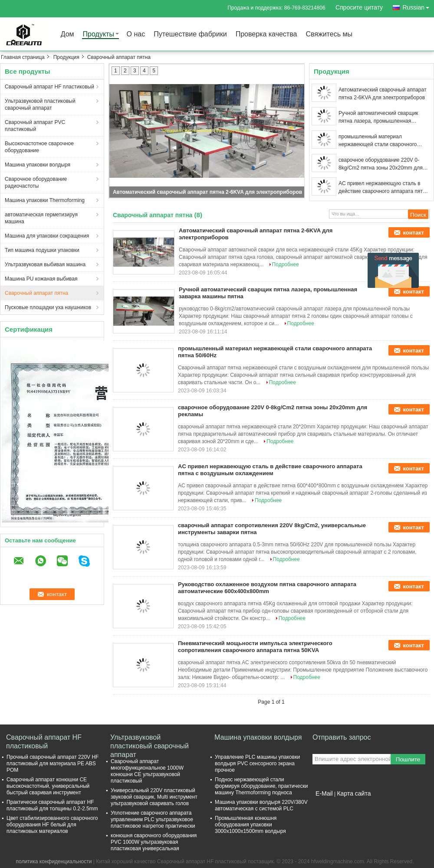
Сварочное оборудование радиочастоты (36, 183)
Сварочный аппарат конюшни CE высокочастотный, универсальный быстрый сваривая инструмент (48, 786)
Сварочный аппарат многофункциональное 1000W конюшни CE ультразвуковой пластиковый (147, 771)
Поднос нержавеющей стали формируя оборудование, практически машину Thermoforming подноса (261, 786)
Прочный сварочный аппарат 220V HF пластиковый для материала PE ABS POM (53, 764)
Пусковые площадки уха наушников (48, 307)
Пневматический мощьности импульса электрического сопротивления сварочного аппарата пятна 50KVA (255, 647)
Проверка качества (266, 34)
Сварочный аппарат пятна (36, 293)
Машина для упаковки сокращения (47, 236)
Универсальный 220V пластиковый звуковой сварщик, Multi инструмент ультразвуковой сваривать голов (154, 797)
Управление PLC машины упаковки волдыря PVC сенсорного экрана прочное (257, 764)
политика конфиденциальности (54, 861)
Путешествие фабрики (190, 34)
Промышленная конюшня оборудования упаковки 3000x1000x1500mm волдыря (250, 825)
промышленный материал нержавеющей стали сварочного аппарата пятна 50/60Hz (378, 141)
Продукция (66, 57)
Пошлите (408, 759)
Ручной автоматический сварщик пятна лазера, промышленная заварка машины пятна (378, 117)
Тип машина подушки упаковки (42, 250)
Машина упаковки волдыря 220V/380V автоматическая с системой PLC (261, 805)
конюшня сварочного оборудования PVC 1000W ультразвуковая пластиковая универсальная (154, 842)
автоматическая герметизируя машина (41, 218)
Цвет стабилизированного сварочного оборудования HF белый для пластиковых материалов (52, 825)
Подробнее (286, 264)
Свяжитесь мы (329, 34)
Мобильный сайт (335, 804)
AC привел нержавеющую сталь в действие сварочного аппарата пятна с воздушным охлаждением (383, 188)
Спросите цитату (359, 7)
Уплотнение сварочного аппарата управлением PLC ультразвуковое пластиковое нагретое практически (153, 819)
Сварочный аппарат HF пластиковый (49, 87)
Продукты (99, 34)
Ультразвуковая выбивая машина (45, 264)
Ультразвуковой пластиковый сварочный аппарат (40, 104)
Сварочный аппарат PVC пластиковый (35, 126)
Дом (67, 34)
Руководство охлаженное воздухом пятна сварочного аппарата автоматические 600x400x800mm (267, 588)
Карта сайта (354, 793)
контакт (413, 233)
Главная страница (23, 57)
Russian (418, 6)
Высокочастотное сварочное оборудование (39, 147)
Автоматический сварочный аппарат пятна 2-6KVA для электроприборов (207, 192)
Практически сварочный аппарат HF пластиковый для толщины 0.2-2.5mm (52, 805)
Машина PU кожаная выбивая (41, 279)
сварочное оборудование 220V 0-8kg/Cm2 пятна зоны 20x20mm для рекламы (381, 164)
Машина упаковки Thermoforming (45, 200)
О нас (136, 34)
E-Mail (324, 793)
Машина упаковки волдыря (38, 165)
